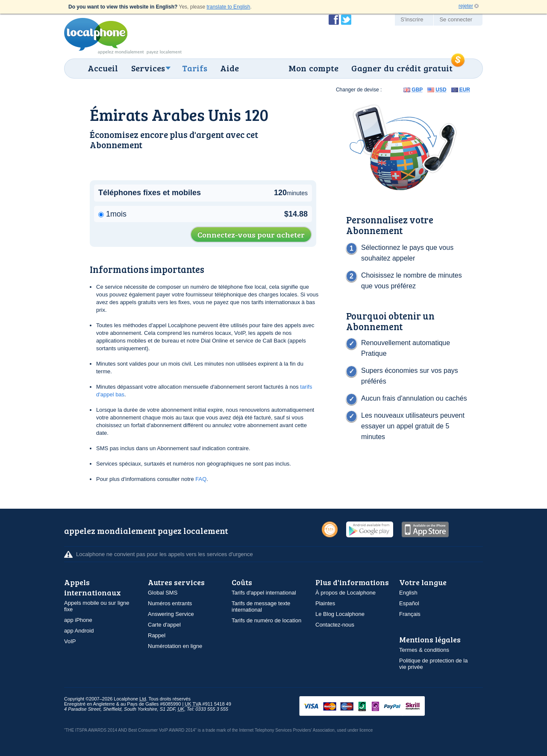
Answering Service (171, 614)
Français (410, 614)
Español (409, 603)
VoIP (70, 641)
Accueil (103, 68)
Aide (229, 68)
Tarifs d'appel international (264, 593)
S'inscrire (412, 19)
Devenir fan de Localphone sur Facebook (334, 20)
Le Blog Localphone (340, 614)
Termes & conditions (424, 650)
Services (148, 68)
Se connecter (456, 19)
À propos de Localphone (346, 593)
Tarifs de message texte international (261, 607)
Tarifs (195, 68)
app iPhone (78, 620)
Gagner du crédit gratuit (402, 68)
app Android (79, 631)
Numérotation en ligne (175, 646)
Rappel (157, 635)
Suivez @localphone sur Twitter (346, 20)
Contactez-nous (335, 625)
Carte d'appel (164, 625)
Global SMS (163, 593)
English (408, 593)
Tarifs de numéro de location (266, 620)
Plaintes (325, 603)
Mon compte (313, 68)
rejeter (466, 6)
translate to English (228, 7)
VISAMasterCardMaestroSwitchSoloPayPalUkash (374, 707)
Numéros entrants (170, 603)
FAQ (201, 479)
